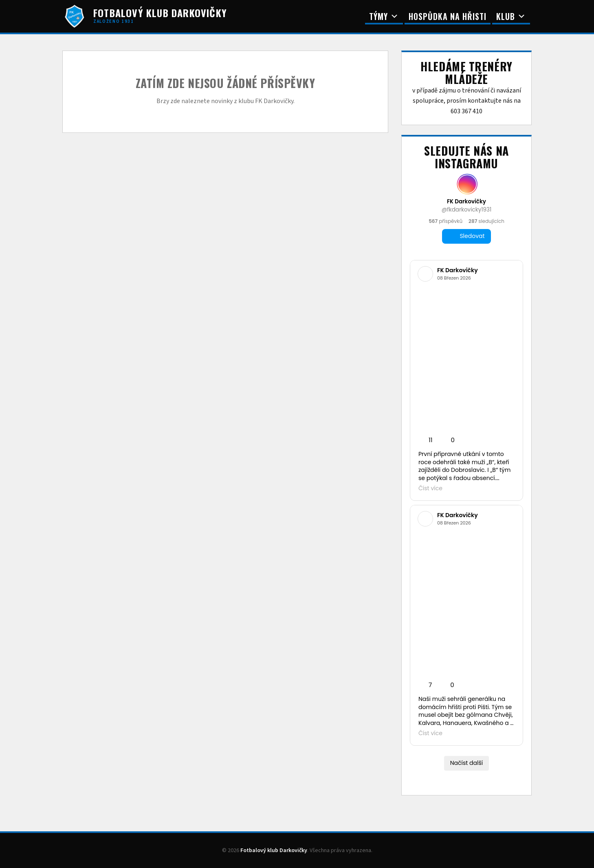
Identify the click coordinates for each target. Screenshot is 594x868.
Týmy (384, 16)
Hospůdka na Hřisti (448, 16)
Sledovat (466, 236)
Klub (511, 16)
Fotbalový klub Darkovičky (274, 850)
